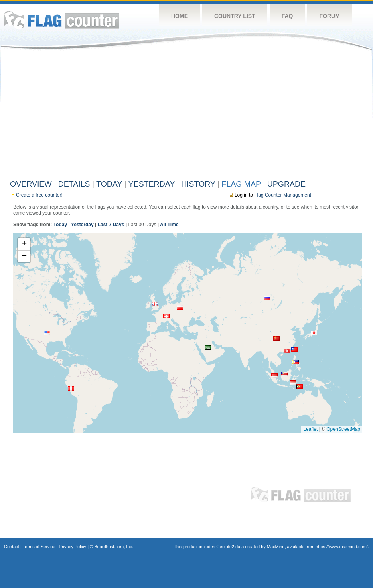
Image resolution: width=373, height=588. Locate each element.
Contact (12, 547)
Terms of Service (39, 547)
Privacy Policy (73, 547)
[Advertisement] (186, 116)
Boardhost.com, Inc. (114, 547)
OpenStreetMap (343, 429)
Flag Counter (61, 20)
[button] (293, 382)
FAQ (287, 16)
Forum (329, 16)
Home (180, 16)
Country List (235, 16)
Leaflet (310, 429)
